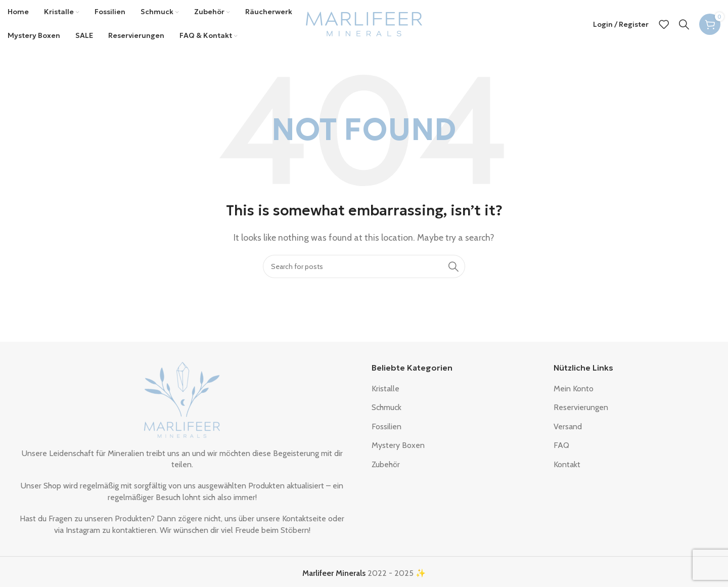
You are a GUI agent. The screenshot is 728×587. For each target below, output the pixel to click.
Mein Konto (574, 391)
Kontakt (567, 466)
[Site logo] (364, 25)
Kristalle (385, 391)
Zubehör (386, 466)
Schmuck (386, 410)
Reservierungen (581, 410)
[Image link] (182, 401)
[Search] (684, 25)
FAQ (561, 448)
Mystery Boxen (398, 448)
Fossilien (386, 429)
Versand (568, 429)
